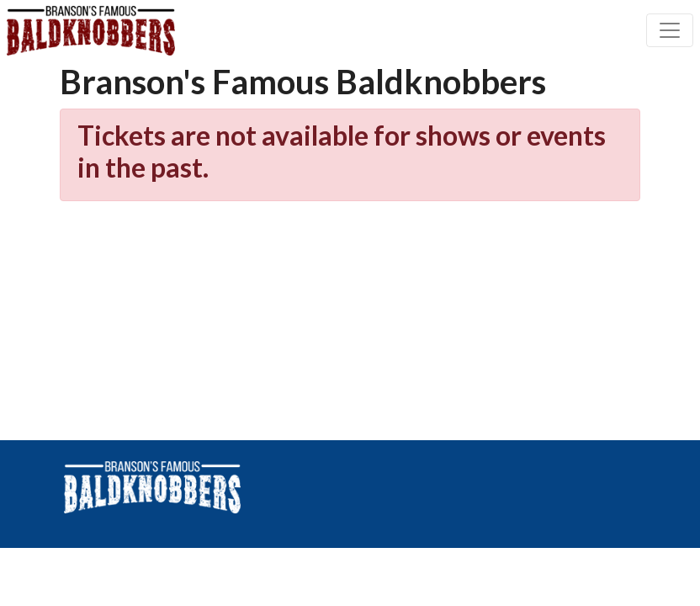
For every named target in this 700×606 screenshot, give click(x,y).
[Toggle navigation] (670, 30)
